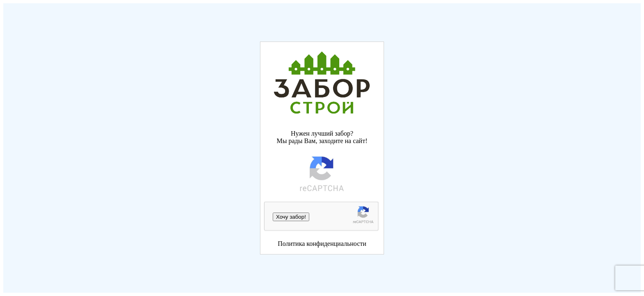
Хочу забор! (291, 217)
